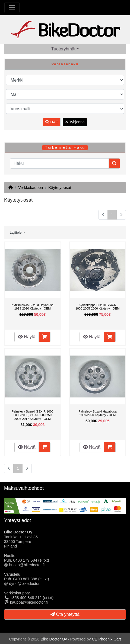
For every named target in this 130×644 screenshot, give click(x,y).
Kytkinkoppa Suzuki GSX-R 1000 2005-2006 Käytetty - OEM (97, 307)
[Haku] (59, 163)
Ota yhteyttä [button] (65, 614)
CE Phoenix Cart (106, 639)
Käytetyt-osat (60, 188)
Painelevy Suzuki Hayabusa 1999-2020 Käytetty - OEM (97, 413)
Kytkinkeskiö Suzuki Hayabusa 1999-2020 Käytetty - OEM (33, 307)
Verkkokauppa (31, 188)
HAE (52, 122)
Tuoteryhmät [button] (63, 49)
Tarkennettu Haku (65, 147)
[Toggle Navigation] (12, 8)
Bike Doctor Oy (54, 639)
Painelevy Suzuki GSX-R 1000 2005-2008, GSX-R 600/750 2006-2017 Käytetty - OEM (33, 415)
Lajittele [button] (16, 233)
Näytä (27, 337)
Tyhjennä (75, 122)
